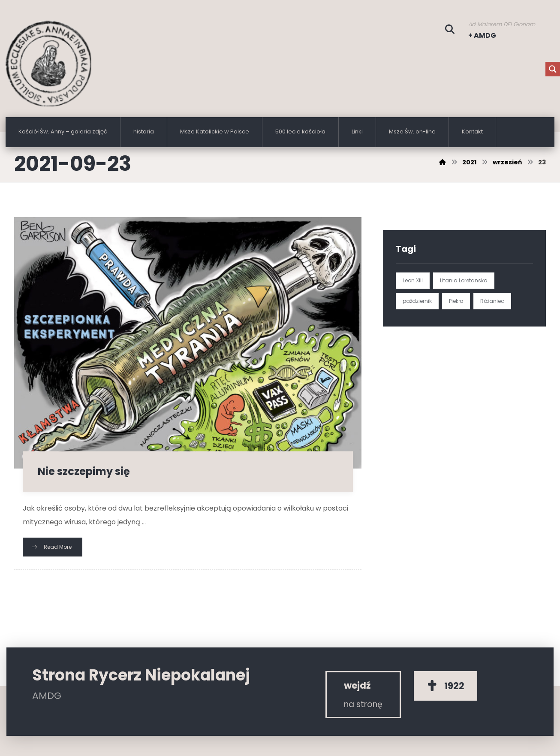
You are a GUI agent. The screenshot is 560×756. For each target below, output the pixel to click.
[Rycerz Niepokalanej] (363, 695)
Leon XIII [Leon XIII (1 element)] (413, 280)
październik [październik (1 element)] (417, 301)
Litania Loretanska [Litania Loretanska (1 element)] (464, 280)
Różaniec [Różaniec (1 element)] (492, 301)
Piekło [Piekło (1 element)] (456, 301)
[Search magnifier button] (553, 69)
